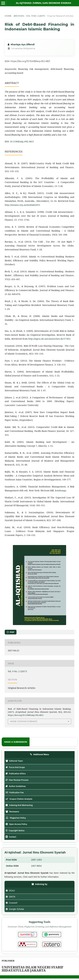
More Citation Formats (24, 721)
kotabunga (61, 490)
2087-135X (37, 860)
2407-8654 (36, 866)
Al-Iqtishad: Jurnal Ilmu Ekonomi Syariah (43, 3)
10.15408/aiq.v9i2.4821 (22, 141)
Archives (19, 16)
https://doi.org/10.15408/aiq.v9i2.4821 (30, 61)
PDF (12, 632)
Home (8, 16)
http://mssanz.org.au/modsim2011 (22, 205)
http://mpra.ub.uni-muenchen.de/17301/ (49, 339)
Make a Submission (16, 742)
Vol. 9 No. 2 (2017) (35, 16)
